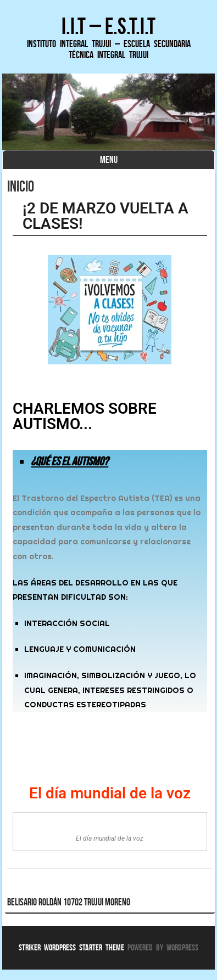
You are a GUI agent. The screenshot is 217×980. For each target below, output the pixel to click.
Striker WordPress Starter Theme (71, 947)
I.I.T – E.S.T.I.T (109, 26)
